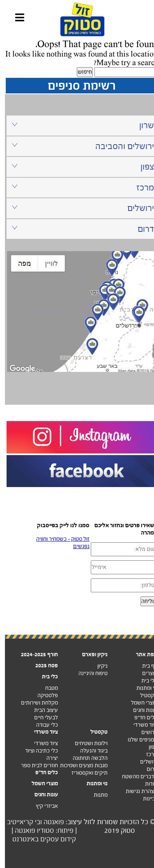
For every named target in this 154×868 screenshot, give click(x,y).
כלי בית (144, 681)
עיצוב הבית (41, 710)
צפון (148, 747)
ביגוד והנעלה (89, 751)
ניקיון (98, 666)
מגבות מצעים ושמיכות (79, 765)
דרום (147, 769)
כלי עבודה (42, 725)
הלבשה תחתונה (85, 758)
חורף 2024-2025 (34, 654)
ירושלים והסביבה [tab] (78, 146)
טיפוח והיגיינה (88, 673)
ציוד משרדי (140, 725)
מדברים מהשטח (135, 776)
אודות (146, 784)
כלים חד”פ (141, 717)
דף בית (145, 666)
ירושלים (144, 762)
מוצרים (145, 673)
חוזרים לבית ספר (34, 765)
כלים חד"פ (42, 772)
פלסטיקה (43, 695)
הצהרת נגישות (137, 791)
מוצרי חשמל (139, 703)
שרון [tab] (78, 125)
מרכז (147, 754)
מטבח (47, 688)
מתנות (96, 795)
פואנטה (49, 822)
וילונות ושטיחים (86, 743)
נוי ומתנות (142, 688)
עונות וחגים (140, 710)
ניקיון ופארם (90, 654)
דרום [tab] (78, 229)
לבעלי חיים (41, 717)
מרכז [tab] (78, 187)
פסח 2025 (42, 665)
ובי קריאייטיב (20, 822)
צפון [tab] (78, 167)
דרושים (144, 732)
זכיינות (145, 799)
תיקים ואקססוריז (85, 773)
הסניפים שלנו (138, 740)
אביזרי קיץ (42, 806)
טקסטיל (144, 695)
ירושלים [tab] (78, 208)
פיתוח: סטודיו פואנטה (39, 831)
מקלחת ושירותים (34, 703)
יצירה (47, 758)
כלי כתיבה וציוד (37, 751)
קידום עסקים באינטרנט (39, 839)
